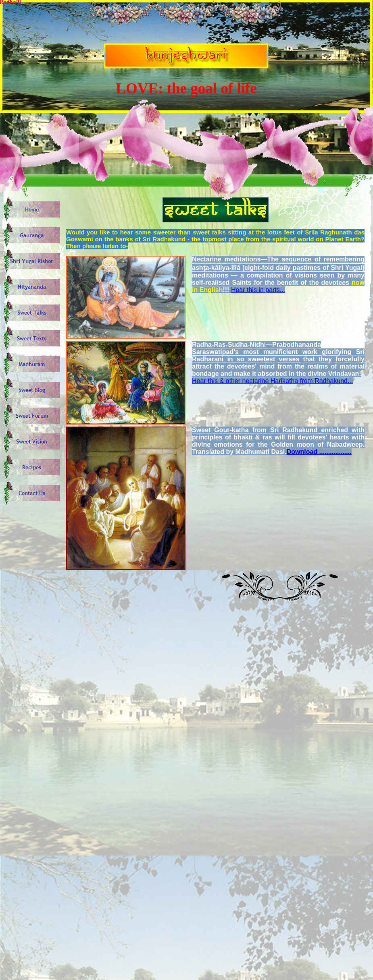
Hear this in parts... (258, 290)
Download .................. (319, 452)
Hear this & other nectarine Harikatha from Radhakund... (272, 381)
